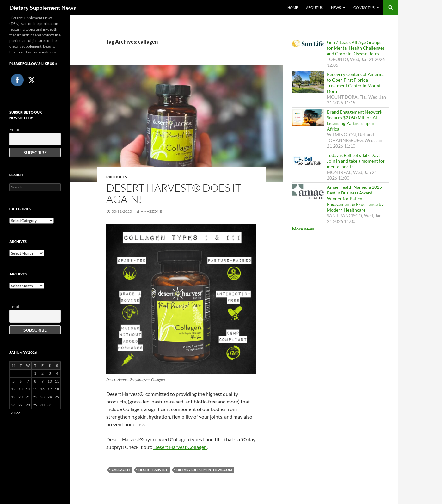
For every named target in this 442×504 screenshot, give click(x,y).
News (336, 7)
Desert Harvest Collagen (180, 447)
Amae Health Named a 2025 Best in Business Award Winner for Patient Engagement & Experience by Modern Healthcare (355, 198)
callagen (121, 470)
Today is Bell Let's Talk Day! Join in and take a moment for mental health (356, 161)
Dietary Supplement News (43, 8)
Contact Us (364, 7)
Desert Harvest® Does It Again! (174, 193)
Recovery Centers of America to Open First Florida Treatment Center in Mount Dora (356, 83)
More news (303, 229)
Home (293, 7)
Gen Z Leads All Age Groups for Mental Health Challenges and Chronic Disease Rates (356, 48)
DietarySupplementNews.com (204, 470)
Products (117, 177)
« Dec (16, 413)
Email (15, 129)
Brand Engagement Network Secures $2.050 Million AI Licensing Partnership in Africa (355, 120)
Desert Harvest (153, 470)
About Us (314, 7)
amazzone (151, 211)
